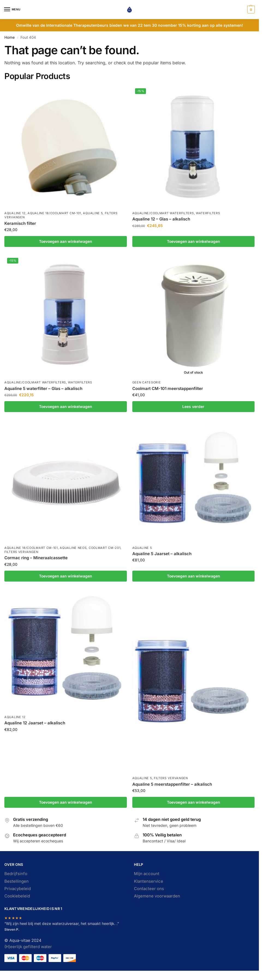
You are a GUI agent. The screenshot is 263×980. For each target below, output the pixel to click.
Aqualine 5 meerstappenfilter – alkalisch (172, 784)
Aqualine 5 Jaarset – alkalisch (162, 554)
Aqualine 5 (93, 213)
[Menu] (12, 10)
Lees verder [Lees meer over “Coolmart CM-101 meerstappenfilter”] (193, 407)
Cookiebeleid (17, 896)
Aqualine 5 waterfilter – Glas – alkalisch (43, 388)
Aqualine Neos (73, 548)
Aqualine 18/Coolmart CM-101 (54, 213)
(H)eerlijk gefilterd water (28, 947)
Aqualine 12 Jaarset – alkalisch (35, 723)
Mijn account (147, 874)
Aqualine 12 (15, 213)
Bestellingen (17, 881)
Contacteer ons (149, 889)
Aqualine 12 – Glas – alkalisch (161, 219)
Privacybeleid (18, 889)
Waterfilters (208, 213)
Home (10, 37)
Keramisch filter (20, 223)
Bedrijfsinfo (16, 874)
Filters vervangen (21, 552)
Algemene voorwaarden (157, 896)
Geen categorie (147, 382)
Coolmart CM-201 (105, 548)
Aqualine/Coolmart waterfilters (163, 213)
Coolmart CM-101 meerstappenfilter (168, 388)
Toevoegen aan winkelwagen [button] (65, 241)
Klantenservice (149, 881)
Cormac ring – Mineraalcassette (36, 558)
